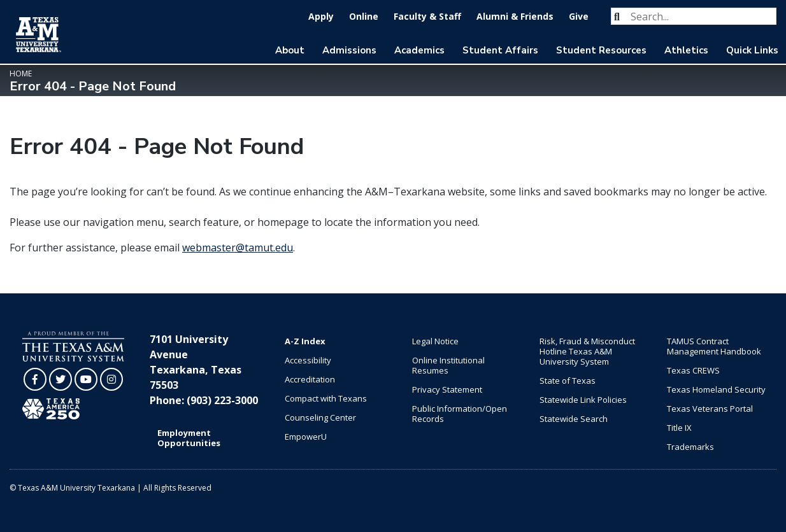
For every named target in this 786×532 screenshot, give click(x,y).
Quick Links (752, 50)
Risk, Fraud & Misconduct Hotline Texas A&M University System (587, 351)
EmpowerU (306, 437)
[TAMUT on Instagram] (111, 379)
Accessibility (308, 360)
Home (21, 73)
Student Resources (601, 50)
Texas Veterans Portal (710, 409)
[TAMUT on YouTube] (86, 379)
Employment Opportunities (189, 438)
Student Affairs (500, 50)
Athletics (686, 50)
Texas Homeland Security (716, 389)
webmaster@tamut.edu (238, 248)
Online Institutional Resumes (448, 365)
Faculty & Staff (427, 16)
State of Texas (568, 381)
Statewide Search (574, 419)
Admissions (349, 50)
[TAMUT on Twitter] (61, 379)
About (290, 50)
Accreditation (310, 379)
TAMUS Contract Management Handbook (714, 346)
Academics (419, 50)
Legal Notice (435, 341)
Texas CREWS (693, 370)
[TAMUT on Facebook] (35, 379)
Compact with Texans (326, 398)
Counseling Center (320, 417)
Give (579, 16)
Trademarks (690, 447)
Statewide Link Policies (583, 400)
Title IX (679, 428)
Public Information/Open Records (460, 414)
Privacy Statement (447, 389)
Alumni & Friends (515, 16)
